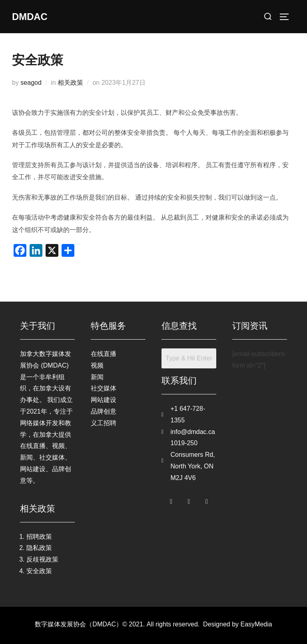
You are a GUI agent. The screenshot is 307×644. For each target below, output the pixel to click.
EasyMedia (256, 624)
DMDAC (31, 16)
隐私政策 (39, 548)
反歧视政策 (42, 559)
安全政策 (39, 571)
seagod (31, 83)
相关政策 (70, 83)
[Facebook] (171, 500)
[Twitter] (189, 500)
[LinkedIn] (207, 500)
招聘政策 (39, 537)
